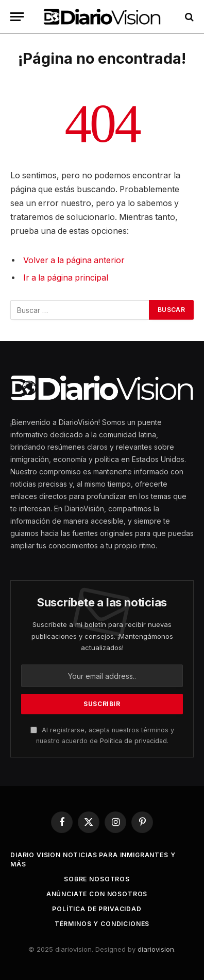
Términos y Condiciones (102, 924)
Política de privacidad (133, 741)
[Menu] (17, 17)
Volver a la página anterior (74, 260)
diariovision (156, 949)
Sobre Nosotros (97, 879)
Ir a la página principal (66, 278)
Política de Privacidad (97, 909)
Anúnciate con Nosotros (97, 894)
